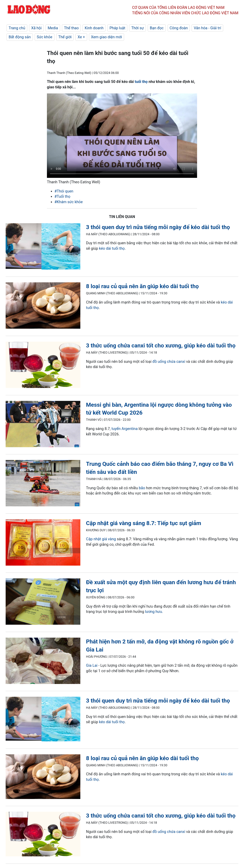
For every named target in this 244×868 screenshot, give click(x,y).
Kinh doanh (94, 28)
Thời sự (137, 28)
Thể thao (71, 28)
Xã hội (36, 28)
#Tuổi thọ (62, 196)
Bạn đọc (157, 28)
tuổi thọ (141, 82)
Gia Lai (92, 665)
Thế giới (65, 37)
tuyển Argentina (125, 429)
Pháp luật (117, 28)
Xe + (81, 37)
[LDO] (43, 247)
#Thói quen (64, 191)
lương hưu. (154, 612)
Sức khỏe (45, 37)
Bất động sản (20, 37)
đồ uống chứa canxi (169, 361)
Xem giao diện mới (107, 37)
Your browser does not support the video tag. (122, 136)
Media (53, 28)
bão (142, 488)
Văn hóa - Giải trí (207, 28)
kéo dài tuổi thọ (112, 248)
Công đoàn (179, 28)
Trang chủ (17, 28)
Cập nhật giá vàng (101, 539)
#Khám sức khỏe (69, 202)
